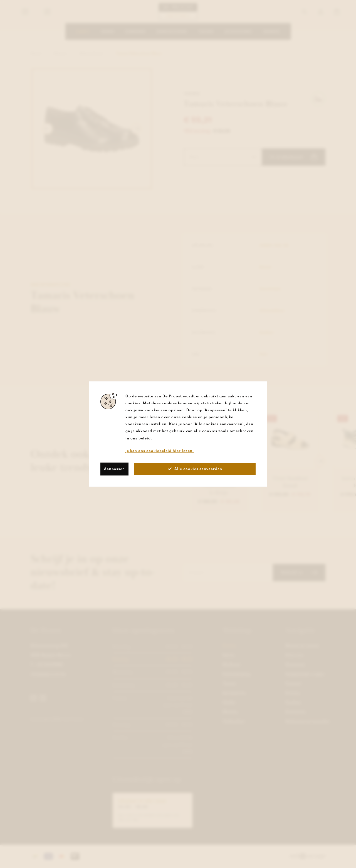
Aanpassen (114, 469)
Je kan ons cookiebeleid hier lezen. (160, 451)
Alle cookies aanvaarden (195, 469)
